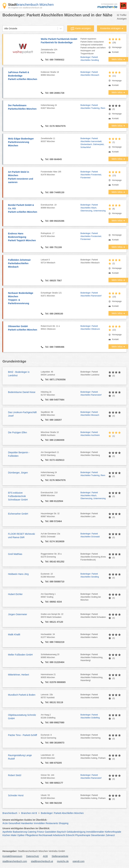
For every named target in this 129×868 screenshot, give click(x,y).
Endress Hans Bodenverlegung (23, 237)
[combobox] (4, 29)
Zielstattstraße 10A (61, 51)
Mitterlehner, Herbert (19, 675)
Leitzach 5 (61, 261)
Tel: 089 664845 (53, 159)
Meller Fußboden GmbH (20, 655)
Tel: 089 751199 (53, 247)
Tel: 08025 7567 (53, 281)
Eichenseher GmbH (18, 514)
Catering (32, 832)
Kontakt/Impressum (12, 856)
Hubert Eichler (15, 594)
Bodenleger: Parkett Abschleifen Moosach (90, 74)
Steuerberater (98, 835)
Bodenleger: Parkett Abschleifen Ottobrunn (90, 328)
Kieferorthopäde (113, 832)
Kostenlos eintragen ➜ (112, 28)
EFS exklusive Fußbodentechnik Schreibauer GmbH (18, 496)
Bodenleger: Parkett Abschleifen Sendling (90, 59)
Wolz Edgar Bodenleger (23, 142)
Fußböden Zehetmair (23, 264)
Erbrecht (70, 835)
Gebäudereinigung (76, 832)
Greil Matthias (15, 554)
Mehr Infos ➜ (118, 59)
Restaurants (52, 823)
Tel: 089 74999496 (54, 347)
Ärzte (5, 823)
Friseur (41, 832)
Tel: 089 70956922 (54, 60)
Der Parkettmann (23, 107)
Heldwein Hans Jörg (18, 574)
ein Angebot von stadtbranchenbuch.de (25, 8)
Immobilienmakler (95, 832)
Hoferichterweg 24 (61, 107)
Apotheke (7, 832)
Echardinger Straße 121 (61, 294)
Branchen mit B (29, 813)
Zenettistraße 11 (61, 140)
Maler (14, 835)
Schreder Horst (16, 795)
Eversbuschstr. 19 (61, 206)
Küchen (6, 835)
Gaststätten (51, 832)
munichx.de (63, 861)
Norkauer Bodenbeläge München (23, 298)
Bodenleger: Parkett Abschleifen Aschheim (90, 434)
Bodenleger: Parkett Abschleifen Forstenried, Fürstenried (91, 175)
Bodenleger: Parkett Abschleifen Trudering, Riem (93, 107)
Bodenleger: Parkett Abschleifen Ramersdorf (91, 294)
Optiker (21, 835)
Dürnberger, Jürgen (18, 473)
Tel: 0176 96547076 (55, 126)
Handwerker (27, 823)
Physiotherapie (83, 835)
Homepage (117, 47)
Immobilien (39, 823)
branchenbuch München (31, 5)
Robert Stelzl (15, 775)
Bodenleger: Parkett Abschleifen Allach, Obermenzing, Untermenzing (93, 208)
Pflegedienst (32, 835)
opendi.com (78, 861)
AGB (45, 856)
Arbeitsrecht (59, 835)
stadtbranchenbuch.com (15, 861)
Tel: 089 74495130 (54, 192)
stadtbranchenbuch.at (42, 861)
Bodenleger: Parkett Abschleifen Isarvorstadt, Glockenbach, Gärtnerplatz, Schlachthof (92, 143)
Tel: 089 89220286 (54, 221)
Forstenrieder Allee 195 (61, 173)
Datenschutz (33, 856)
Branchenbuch (10, 813)
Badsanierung (20, 832)
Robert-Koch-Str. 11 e (61, 328)
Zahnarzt (110, 835)
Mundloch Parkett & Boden (22, 695)
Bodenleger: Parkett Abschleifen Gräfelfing (90, 716)
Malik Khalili (14, 634)
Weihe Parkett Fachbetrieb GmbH (61, 41)
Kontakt (115, 52)
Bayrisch (62, 832)
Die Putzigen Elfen (17, 432)
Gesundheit (14, 823)
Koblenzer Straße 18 (61, 74)
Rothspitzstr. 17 (61, 235)
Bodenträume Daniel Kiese (22, 392)
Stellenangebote (60, 856)
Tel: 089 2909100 (54, 314)
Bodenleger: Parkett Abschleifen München (62, 813)
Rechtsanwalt (45, 835)
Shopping (63, 823)
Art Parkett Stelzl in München (23, 177)
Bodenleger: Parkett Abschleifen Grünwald (90, 535)
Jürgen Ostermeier (18, 614)
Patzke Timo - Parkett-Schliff (22, 735)
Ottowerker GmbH (23, 328)
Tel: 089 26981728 (54, 93)
